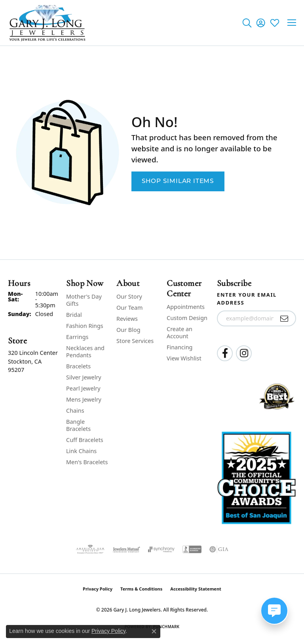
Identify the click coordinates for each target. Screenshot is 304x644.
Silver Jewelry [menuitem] (84, 377)
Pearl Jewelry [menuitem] (83, 388)
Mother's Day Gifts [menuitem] (84, 300)
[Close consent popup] (154, 631)
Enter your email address (247, 299)
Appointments (186, 307)
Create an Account (180, 332)
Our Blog (128, 330)
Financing (180, 347)
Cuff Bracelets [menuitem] (85, 440)
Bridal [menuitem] (74, 315)
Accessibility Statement (196, 589)
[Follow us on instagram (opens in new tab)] (244, 353)
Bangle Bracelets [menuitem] (78, 425)
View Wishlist (184, 358)
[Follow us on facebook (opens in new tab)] (225, 353)
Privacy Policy (98, 589)
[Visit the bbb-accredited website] (192, 549)
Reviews (127, 319)
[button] (247, 23)
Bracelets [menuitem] (78, 366)
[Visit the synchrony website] (161, 549)
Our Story (129, 296)
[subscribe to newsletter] (284, 318)
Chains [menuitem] (75, 411)
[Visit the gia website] (219, 549)
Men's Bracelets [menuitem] (87, 462)
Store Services (135, 341)
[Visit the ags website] (90, 549)
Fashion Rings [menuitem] (85, 326)
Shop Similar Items (178, 181)
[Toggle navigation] (292, 23)
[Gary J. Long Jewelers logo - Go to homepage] (47, 23)
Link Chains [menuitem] (81, 451)
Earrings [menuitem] (77, 337)
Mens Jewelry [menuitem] (84, 399)
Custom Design (187, 318)
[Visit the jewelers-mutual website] (126, 549)
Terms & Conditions (141, 589)
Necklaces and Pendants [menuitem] (85, 352)
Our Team (129, 308)
